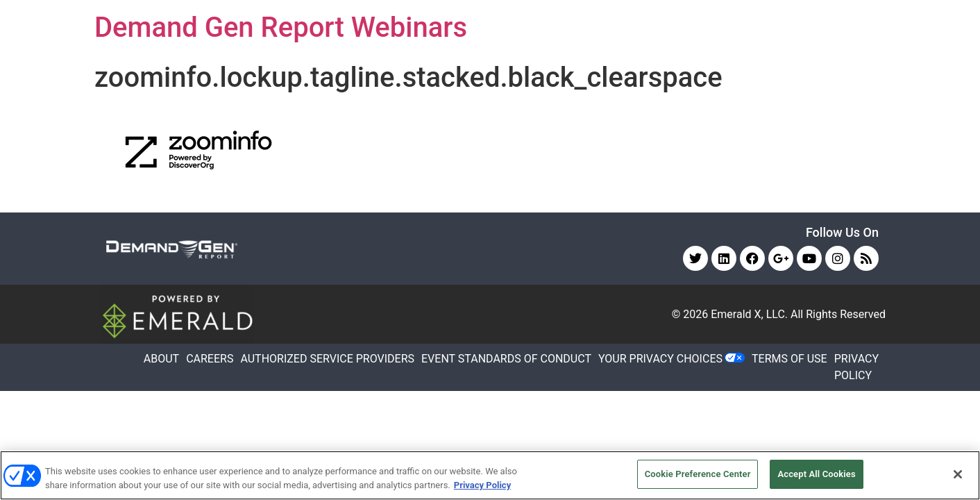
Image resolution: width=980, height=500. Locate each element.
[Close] (958, 474)
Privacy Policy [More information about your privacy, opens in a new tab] (482, 485)
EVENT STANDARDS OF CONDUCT (506, 359)
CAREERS (210, 359)
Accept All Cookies (816, 474)
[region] (490, 475)
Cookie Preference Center (698, 474)
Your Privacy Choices (660, 359)
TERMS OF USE (789, 359)
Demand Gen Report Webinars (281, 27)
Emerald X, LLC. (749, 314)
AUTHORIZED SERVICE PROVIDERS (327, 359)
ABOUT (161, 359)
